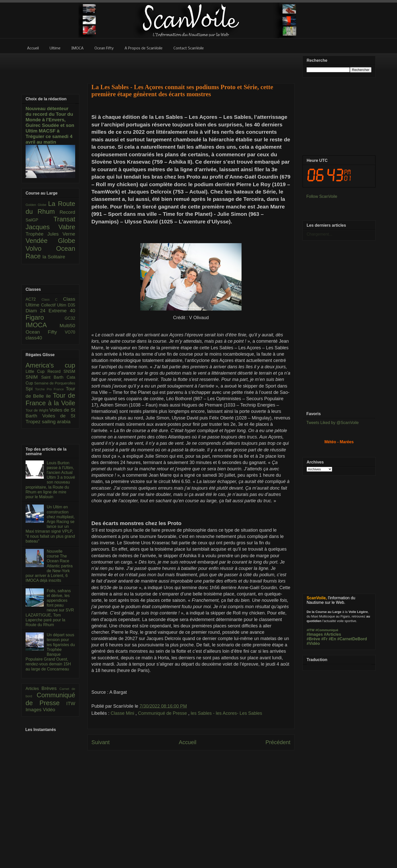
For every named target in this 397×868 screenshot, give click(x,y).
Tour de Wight (37, 410)
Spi (30, 389)
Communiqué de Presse (163, 713)
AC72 (34, 299)
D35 (72, 305)
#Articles (333, 634)
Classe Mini (123, 713)
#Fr (324, 639)
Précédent (278, 742)
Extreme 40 (62, 311)
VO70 (70, 332)
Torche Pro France (50, 389)
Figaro (45, 317)
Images (34, 710)
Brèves (51, 688)
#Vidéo (313, 643)
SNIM (33, 377)
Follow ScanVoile (322, 196)
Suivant (101, 742)
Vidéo (49, 710)
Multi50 (67, 326)
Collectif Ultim (54, 305)
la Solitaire (54, 257)
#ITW (311, 630)
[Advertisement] (191, 65)
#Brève (313, 639)
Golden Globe (37, 205)
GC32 (70, 318)
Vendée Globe (50, 241)
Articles (34, 689)
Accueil (188, 742)
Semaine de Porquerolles (55, 383)
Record (67, 212)
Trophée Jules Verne (50, 234)
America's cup (50, 365)
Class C (52, 300)
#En (332, 639)
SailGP (39, 220)
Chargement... (319, 234)
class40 (34, 338)
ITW (71, 703)
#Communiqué (327, 630)
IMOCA (43, 325)
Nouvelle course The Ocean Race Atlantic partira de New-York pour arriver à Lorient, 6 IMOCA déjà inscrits (49, 566)
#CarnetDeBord (352, 639)
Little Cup (37, 371)
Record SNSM (61, 371)
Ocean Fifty (45, 332)
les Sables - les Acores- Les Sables (226, 713)
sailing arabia (56, 422)
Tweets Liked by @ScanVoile (333, 423)
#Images (315, 634)
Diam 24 (37, 311)
